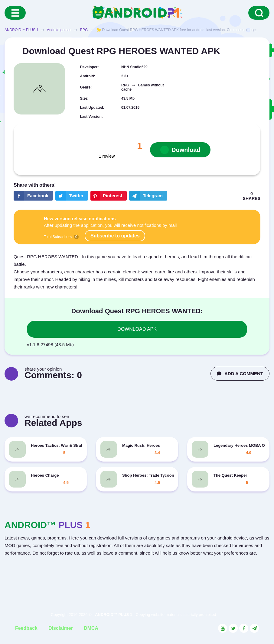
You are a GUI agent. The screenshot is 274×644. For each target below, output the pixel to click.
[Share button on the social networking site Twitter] (72, 196)
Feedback (26, 628)
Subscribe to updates (115, 236)
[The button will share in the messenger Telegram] (148, 196)
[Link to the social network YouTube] (223, 628)
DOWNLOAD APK (137, 329)
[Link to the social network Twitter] (233, 628)
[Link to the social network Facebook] (244, 628)
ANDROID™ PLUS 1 (21, 30)
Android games (59, 30)
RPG (84, 30)
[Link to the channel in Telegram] (254, 628)
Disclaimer (61, 628)
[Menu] (15, 13)
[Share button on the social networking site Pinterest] (109, 196)
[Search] (259, 13)
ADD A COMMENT (240, 374)
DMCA (91, 628)
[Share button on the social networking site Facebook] (33, 196)
